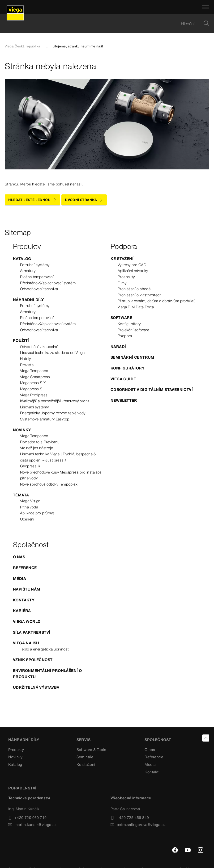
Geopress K (30, 466)
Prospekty (126, 277)
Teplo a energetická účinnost (44, 649)
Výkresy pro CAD (132, 265)
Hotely (25, 359)
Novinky (22, 430)
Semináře (85, 757)
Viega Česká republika (22, 46)
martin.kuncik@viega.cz (32, 825)
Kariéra (22, 611)
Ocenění (27, 519)
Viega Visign (30, 501)
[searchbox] (103, 24)
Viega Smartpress (35, 377)
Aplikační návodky (133, 271)
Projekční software (133, 330)
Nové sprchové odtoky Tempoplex (49, 484)
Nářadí (118, 347)
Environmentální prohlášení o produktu (47, 674)
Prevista (27, 365)
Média (19, 579)
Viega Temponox (34, 371)
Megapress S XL (34, 383)
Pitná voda (29, 507)
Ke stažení (122, 259)
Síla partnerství (32, 632)
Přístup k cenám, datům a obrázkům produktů (157, 301)
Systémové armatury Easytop (45, 419)
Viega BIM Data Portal (136, 307)
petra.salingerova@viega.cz (138, 825)
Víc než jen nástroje (36, 448)
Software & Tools (91, 750)
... (46, 46)
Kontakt (152, 772)
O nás (19, 557)
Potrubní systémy (35, 265)
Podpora (125, 336)
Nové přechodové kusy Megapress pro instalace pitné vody (61, 475)
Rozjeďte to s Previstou (40, 442)
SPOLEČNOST (158, 740)
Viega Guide (123, 379)
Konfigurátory (129, 324)
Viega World (27, 621)
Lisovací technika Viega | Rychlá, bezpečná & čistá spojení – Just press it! (58, 457)
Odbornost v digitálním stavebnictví (152, 390)
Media (150, 764)
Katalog (22, 259)
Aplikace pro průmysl (38, 513)
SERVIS (83, 740)
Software (121, 318)
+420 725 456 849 (130, 818)
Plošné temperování (37, 277)
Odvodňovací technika (39, 289)
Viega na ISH (26, 643)
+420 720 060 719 (27, 818)
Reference (25, 568)
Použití (21, 340)
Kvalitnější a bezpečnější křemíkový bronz (55, 401)
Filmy (122, 283)
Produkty (16, 750)
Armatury (28, 271)
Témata (21, 495)
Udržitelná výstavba (36, 687)
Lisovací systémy (34, 407)
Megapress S (31, 389)
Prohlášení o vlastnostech (140, 295)
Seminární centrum (133, 357)
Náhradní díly (28, 300)
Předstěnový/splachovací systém (48, 283)
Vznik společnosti (33, 660)
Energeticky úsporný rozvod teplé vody (53, 413)
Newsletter (124, 400)
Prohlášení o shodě (134, 289)
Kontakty (24, 600)
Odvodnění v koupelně (39, 347)
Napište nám (27, 589)
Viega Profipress (34, 395)
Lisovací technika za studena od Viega (52, 352)
